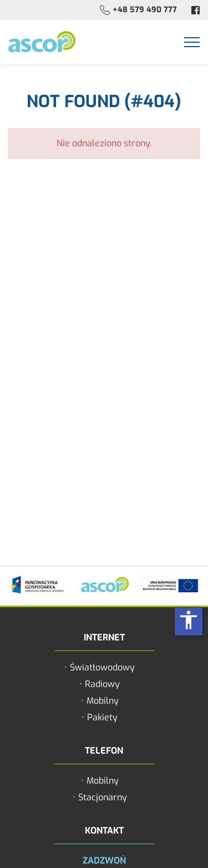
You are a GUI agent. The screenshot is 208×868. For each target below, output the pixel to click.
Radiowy (102, 684)
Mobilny (103, 701)
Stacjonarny (103, 797)
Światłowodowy (102, 667)
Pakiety (102, 717)
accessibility (189, 620)
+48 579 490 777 (145, 10)
